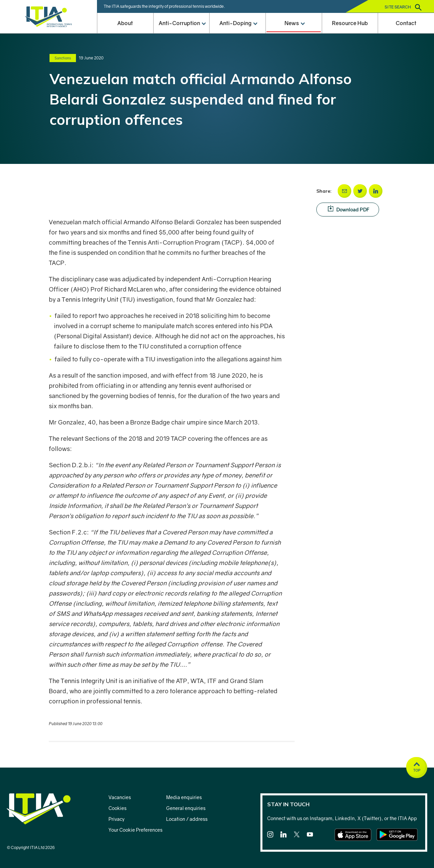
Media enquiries (184, 797)
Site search (403, 7)
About (125, 23)
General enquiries (186, 808)
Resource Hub (350, 23)
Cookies (117, 808)
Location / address (187, 819)
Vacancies (120, 797)
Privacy (116, 819)
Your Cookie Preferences (135, 830)
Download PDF (354, 209)
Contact (406, 23)
